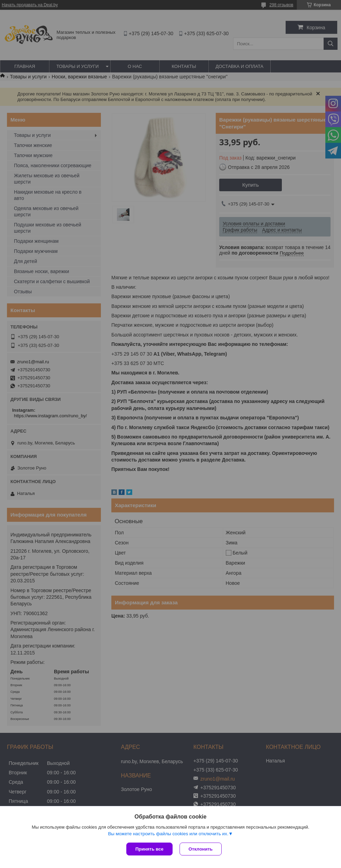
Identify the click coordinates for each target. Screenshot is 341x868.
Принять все (149, 849)
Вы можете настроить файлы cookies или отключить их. (168, 834)
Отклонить (201, 849)
